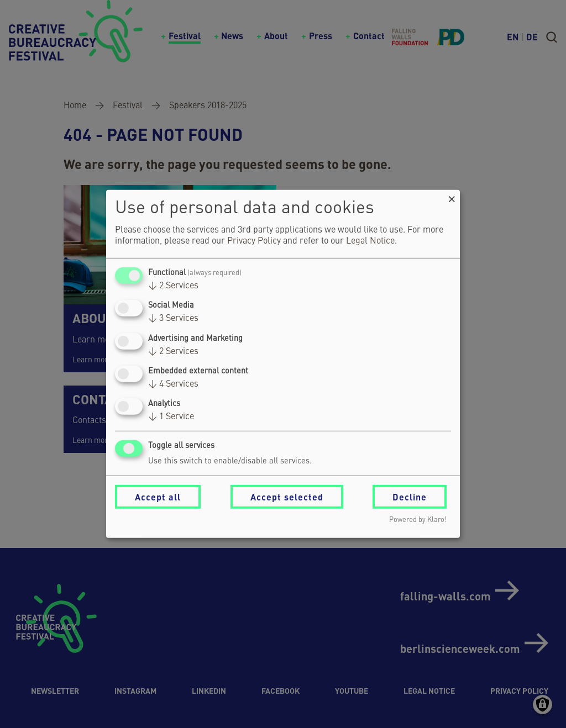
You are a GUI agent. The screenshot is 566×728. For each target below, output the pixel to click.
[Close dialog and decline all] (452, 197)
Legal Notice (370, 241)
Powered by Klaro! (418, 520)
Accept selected (287, 497)
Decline (410, 497)
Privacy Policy (254, 241)
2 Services (173, 286)
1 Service (171, 417)
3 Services (173, 319)
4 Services (173, 384)
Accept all (158, 497)
